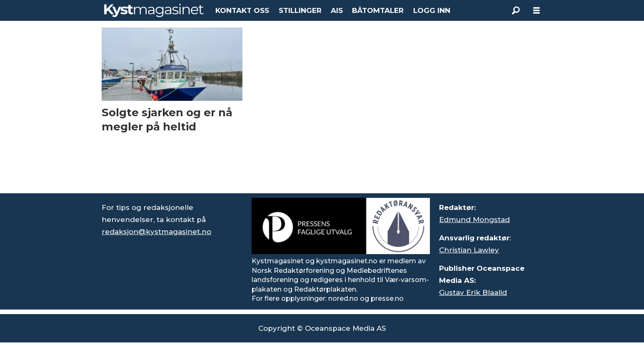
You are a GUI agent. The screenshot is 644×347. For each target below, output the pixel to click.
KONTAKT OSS (242, 10)
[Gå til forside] (154, 10)
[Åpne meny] (537, 11)
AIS (337, 10)
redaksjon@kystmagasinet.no (156, 232)
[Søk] (516, 10)
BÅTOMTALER (378, 10)
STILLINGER (300, 10)
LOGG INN (432, 10)
